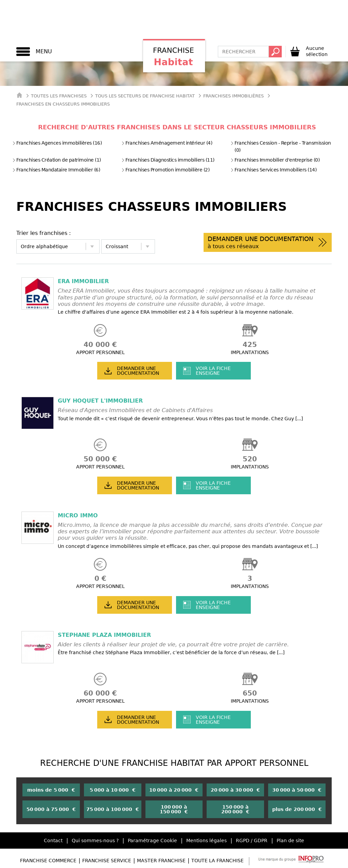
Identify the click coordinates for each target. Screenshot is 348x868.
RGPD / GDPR (252, 841)
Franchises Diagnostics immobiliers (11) (168, 160)
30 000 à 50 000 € (297, 790)
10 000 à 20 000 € (174, 790)
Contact (53, 841)
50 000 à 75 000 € (51, 809)
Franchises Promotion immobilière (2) (165, 170)
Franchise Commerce (48, 861)
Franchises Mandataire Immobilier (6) (56, 170)
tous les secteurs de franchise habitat (145, 96)
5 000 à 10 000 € (113, 790)
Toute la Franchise (217, 861)
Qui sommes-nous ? (95, 841)
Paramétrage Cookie (152, 841)
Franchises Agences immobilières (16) (57, 143)
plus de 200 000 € (297, 809)
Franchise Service (107, 861)
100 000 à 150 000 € (174, 809)
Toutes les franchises (59, 96)
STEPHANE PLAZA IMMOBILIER (104, 635)
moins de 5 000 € (51, 790)
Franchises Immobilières (233, 96)
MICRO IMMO (78, 515)
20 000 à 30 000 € (235, 790)
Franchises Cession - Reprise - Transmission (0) (281, 146)
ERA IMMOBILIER (83, 281)
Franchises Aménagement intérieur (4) (167, 143)
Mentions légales (206, 841)
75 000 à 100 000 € (113, 809)
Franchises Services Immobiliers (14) (273, 170)
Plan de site (290, 841)
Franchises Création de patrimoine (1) (57, 160)
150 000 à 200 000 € (235, 809)
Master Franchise (161, 861)
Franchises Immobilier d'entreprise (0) (275, 160)
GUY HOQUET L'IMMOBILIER (100, 401)
